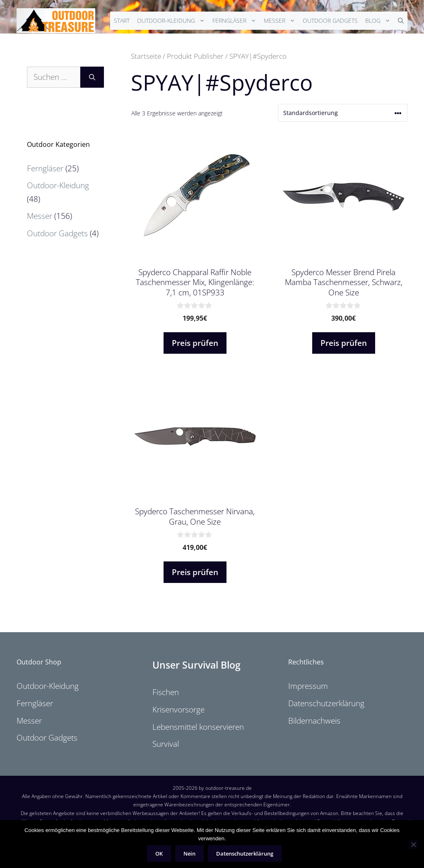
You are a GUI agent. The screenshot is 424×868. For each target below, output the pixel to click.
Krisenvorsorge (178, 710)
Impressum (308, 686)
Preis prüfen (195, 343)
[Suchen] (92, 77)
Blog (380, 21)
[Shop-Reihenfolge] (343, 113)
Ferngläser (236, 21)
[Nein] (413, 844)
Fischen (166, 692)
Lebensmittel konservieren (198, 727)
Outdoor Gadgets (330, 20)
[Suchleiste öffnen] (401, 21)
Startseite (146, 56)
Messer (281, 21)
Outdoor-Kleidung (173, 21)
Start (122, 20)
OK (159, 854)
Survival (166, 744)
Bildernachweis (314, 721)
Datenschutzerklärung (326, 703)
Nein (189, 854)
